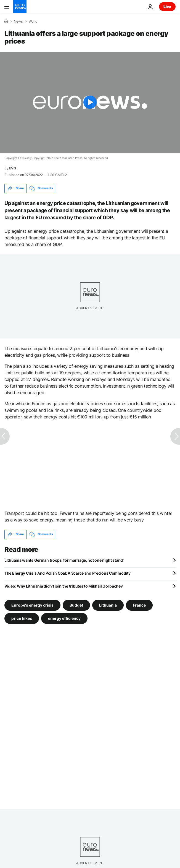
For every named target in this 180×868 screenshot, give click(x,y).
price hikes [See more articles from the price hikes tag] (22, 618)
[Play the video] (90, 102)
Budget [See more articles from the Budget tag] (76, 605)
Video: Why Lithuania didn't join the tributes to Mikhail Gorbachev (64, 586)
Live (167, 6)
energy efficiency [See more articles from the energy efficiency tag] (64, 618)
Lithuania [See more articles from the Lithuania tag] (108, 605)
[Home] (6, 21)
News (18, 21)
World (33, 21)
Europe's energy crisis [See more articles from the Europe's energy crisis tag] (32, 605)
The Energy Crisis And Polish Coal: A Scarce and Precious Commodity (67, 573)
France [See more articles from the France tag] (139, 605)
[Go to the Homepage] (20, 7)
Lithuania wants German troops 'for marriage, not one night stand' (64, 560)
